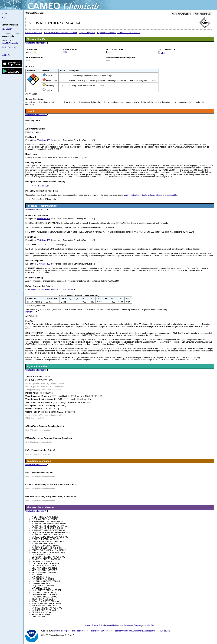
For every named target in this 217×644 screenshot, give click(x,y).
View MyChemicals (10, 43)
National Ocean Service (100, 631)
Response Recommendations (65, 33)
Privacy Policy (98, 625)
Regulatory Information (106, 33)
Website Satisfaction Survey (128, 625)
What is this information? (36, 43)
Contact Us (110, 625)
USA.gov (163, 631)
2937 (65, 52)
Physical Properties (87, 33)
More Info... (30, 312)
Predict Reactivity (9, 47)
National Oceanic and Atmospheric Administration (135, 631)
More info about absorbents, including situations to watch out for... (151, 195)
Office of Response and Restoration (70, 631)
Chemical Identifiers (34, 33)
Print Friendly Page (203, 14)
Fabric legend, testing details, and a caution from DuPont (50, 289)
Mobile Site (6, 55)
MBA (163, 53)
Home (4, 13)
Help (4, 18)
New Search (7, 29)
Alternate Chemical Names (129, 33)
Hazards (47, 33)
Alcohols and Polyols (41, 186)
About (88, 625)
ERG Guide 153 (43, 140)
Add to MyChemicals (181, 14)
